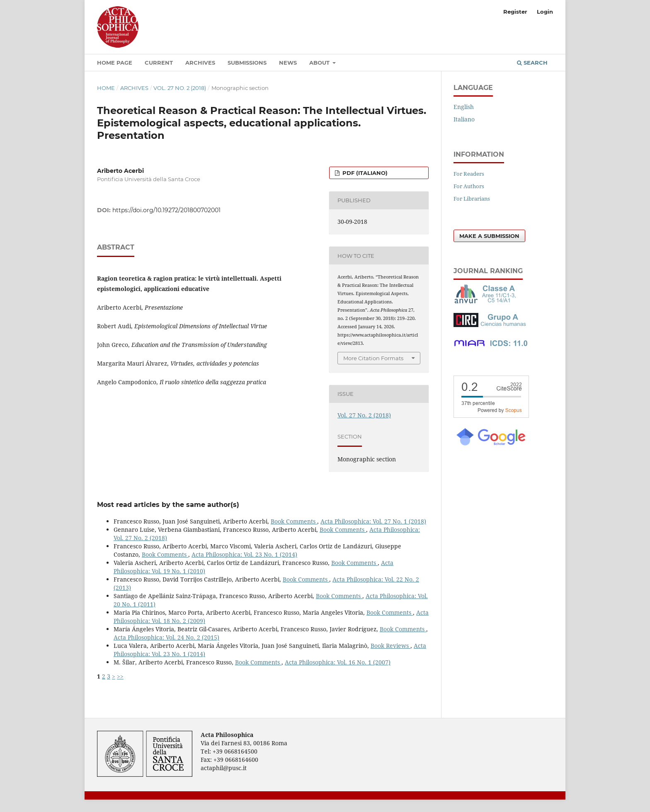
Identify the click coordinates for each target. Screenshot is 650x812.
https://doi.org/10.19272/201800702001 (166, 210)
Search (532, 63)
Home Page (115, 63)
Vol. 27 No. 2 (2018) (180, 88)
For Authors (469, 186)
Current (159, 63)
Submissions (247, 63)
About (320, 63)
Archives (200, 63)
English (464, 107)
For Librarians (472, 199)
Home (106, 88)
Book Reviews (390, 646)
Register (515, 12)
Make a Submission (489, 236)
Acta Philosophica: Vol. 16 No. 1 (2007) (338, 662)
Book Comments (294, 521)
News (288, 63)
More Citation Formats (373, 358)
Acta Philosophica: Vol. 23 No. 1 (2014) (244, 554)
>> (120, 676)
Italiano (464, 119)
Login (545, 12)
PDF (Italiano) (364, 173)
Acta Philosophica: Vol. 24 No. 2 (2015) (166, 637)
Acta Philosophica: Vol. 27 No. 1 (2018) (373, 521)
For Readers (469, 174)
